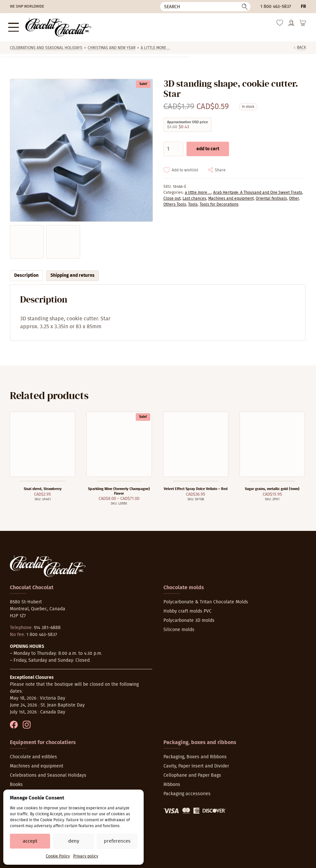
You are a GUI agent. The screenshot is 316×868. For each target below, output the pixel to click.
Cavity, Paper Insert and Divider (196, 764)
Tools (193, 201)
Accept (30, 841)
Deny (74, 841)
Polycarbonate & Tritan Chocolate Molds (206, 599)
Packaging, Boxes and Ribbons (195, 754)
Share (220, 167)
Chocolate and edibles (33, 754)
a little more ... (155, 45)
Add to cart (208, 146)
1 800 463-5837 (276, 7)
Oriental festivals (271, 195)
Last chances (194, 195)
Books (16, 782)
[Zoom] (81, 148)
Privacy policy (86, 856)
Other (294, 195)
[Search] (205, 7)
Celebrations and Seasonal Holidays (46, 45)
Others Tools (175, 201)
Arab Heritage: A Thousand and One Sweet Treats (258, 189)
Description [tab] (26, 273)
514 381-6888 (47, 625)
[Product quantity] (173, 146)
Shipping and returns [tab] (72, 273)
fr (303, 7)
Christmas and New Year (112, 45)
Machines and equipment (231, 195)
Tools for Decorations (219, 201)
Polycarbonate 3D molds (189, 618)
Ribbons (172, 782)
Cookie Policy (58, 856)
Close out (172, 195)
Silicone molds (179, 627)
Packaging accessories (187, 791)
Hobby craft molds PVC (187, 609)
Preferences (117, 841)
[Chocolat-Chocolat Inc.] (53, 26)
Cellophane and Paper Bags (192, 773)
